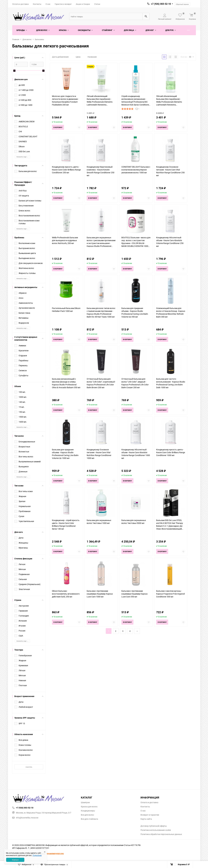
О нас (48, 4)
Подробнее (37, 855)
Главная (16, 39)
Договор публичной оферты (154, 826)
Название (92, 57)
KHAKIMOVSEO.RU (55, 854)
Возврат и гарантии (150, 815)
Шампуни (85, 802)
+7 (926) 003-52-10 (161, 4)
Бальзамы (39, 39)
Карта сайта (146, 819)
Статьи (97, 4)
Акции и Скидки (83, 4)
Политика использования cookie (156, 830)
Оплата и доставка (20, 4)
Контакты (37, 4)
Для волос (27, 39)
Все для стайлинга (89, 819)
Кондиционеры (88, 811)
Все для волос (87, 815)
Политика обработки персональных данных (161, 834)
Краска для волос (89, 807)
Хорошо (15, 860)
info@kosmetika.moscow (25, 818)
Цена (78, 57)
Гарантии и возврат (63, 4)
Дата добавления (60, 57)
